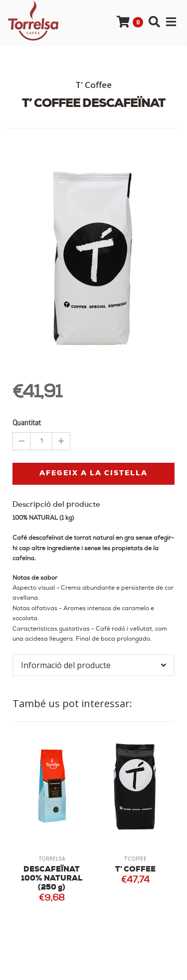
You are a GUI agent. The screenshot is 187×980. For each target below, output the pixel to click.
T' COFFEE (135, 870)
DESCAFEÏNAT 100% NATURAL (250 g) (52, 879)
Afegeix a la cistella (93, 474)
